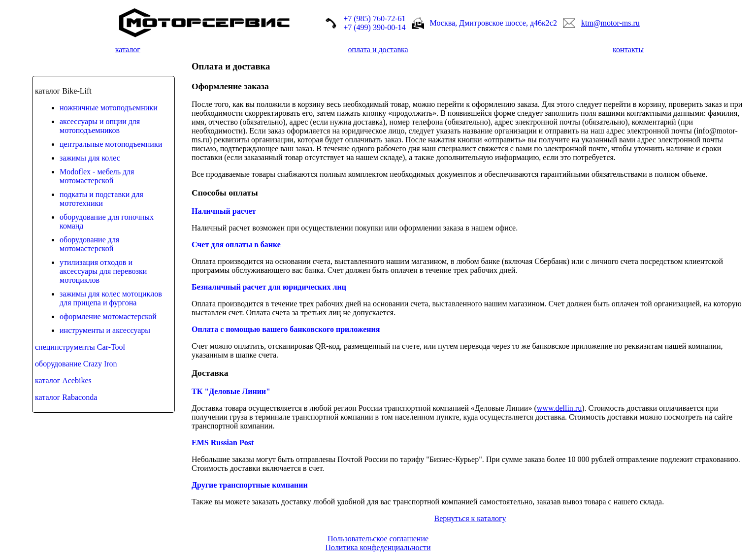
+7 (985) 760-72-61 (374, 18)
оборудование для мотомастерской (89, 244)
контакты (628, 49)
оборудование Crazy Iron (76, 364)
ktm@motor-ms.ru (610, 23)
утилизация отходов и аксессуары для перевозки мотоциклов (103, 271)
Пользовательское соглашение (378, 539)
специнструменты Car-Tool (80, 347)
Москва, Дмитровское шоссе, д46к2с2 (493, 23)
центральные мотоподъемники (111, 144)
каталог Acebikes (63, 380)
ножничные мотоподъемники (109, 108)
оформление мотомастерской (108, 316)
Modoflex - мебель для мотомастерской (97, 176)
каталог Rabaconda (66, 397)
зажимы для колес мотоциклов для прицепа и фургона (111, 298)
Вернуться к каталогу (470, 518)
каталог (128, 49)
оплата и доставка (378, 49)
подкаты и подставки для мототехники (101, 199)
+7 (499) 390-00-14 (374, 27)
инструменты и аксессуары (105, 330)
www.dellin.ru (559, 408)
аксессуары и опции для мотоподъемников (100, 126)
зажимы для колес (90, 158)
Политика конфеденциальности (378, 547)
